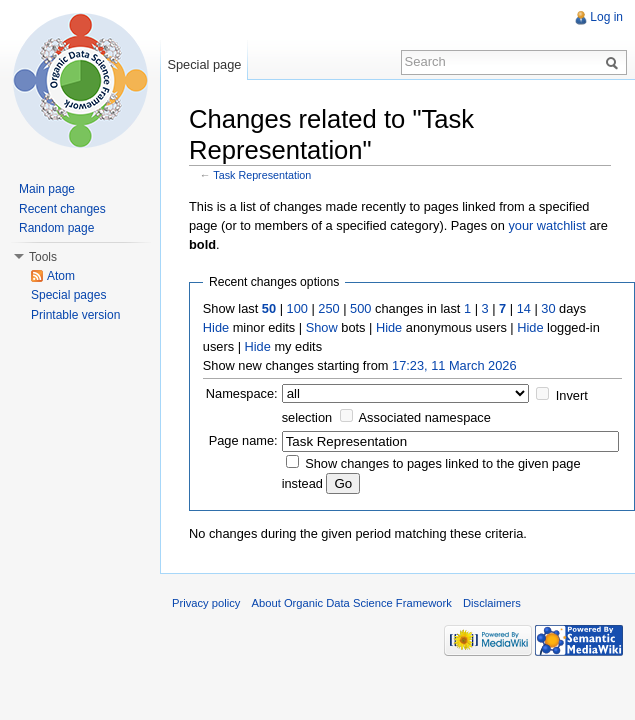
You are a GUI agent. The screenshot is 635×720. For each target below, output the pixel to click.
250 (328, 308)
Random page (56, 228)
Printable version (75, 315)
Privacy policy (206, 603)
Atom (61, 276)
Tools (43, 257)
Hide (216, 327)
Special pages (68, 295)
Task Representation (262, 175)
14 (524, 308)
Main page (47, 189)
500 (360, 308)
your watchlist (547, 225)
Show (322, 327)
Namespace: (242, 393)
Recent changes (62, 209)
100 (297, 308)
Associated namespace (425, 417)
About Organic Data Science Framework (352, 603)
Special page (204, 64)
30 (548, 308)
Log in (606, 17)
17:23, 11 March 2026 (454, 365)
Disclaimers (492, 603)
